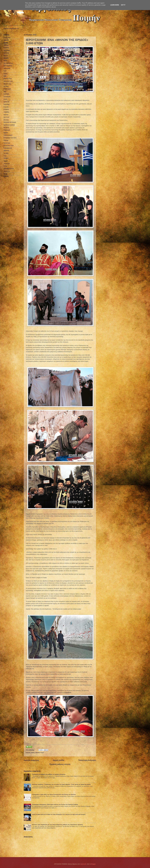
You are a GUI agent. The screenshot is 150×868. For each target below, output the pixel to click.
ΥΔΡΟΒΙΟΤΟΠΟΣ (9, 169)
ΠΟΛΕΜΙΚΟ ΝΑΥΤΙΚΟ (10, 138)
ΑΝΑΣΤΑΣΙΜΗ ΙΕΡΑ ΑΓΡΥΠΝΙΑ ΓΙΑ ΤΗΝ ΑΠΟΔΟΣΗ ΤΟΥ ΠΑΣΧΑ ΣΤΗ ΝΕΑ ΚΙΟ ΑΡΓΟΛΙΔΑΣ (59, 814)
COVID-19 (7, 171)
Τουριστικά (7, 164)
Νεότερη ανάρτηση (31, 760)
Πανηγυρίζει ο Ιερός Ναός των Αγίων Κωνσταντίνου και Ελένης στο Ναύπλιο (54, 794)
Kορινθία (6, 176)
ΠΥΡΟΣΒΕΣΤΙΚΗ (9, 146)
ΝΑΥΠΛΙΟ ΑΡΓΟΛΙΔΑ (10, 122)
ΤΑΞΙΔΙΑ (6, 153)
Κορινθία (6, 107)
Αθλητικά (6, 45)
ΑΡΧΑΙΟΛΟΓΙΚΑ (8, 63)
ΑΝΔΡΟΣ (6, 48)
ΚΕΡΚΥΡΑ (7, 102)
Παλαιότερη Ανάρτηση (87, 760)
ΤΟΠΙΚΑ (6, 158)
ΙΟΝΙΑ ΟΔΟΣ (7, 89)
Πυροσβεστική (8, 148)
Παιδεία (6, 133)
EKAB (5, 174)
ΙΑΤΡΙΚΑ (6, 86)
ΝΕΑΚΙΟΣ (6, 128)
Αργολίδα (6, 53)
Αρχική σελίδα (58, 760)
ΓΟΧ (5, 71)
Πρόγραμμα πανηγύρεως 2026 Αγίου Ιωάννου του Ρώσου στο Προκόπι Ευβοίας (55, 804)
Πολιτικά (6, 140)
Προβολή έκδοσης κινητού (60, 764)
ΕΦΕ (5, 76)
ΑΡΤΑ (5, 61)
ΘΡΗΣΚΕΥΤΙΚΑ (8, 81)
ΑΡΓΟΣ (6, 56)
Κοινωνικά (6, 104)
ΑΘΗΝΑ (6, 43)
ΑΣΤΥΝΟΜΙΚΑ (8, 66)
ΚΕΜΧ (5, 99)
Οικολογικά (7, 130)
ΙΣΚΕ (5, 92)
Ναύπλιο (6, 120)
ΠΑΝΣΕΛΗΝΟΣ (8, 135)
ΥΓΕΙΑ (5, 166)
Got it (123, 5)
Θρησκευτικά (7, 84)
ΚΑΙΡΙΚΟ (6, 94)
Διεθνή (33, 753)
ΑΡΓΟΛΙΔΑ (7, 50)
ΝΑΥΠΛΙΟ (6, 117)
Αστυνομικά (7, 68)
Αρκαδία (6, 58)
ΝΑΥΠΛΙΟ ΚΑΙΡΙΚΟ (9, 125)
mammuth (83, 864)
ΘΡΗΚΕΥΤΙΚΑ (39, 753)
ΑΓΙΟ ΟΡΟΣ (7, 38)
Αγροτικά (6, 40)
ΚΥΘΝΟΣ (6, 110)
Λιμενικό (6, 115)
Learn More (115, 5)
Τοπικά (6, 161)
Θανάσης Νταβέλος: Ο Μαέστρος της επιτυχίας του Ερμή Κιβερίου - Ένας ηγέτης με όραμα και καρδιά (61, 784)
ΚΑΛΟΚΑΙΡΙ (7, 97)
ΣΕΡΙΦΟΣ (6, 151)
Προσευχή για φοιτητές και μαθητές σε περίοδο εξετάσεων (49, 774)
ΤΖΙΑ (5, 156)
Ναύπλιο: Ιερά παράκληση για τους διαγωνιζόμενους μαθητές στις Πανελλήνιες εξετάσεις (57, 825)
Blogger (93, 864)
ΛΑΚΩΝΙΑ (6, 112)
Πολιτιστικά (7, 143)
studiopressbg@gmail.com (11, 29)
